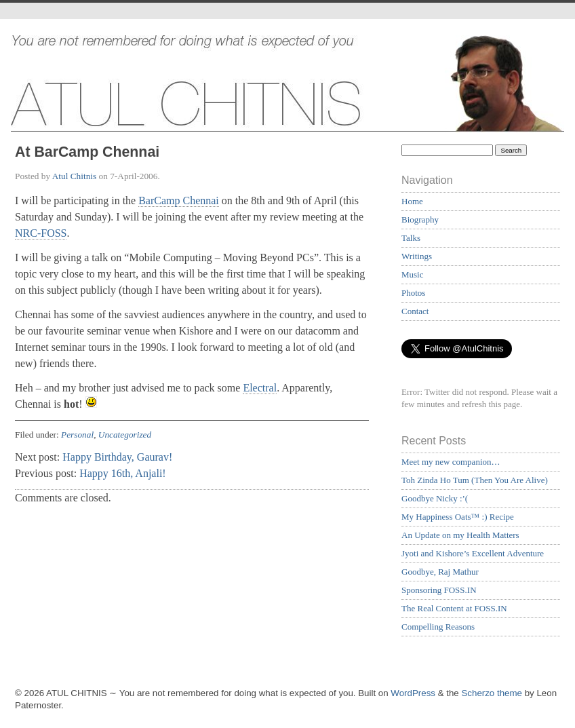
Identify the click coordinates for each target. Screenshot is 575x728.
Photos (413, 293)
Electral (260, 388)
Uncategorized (125, 435)
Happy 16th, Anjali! (123, 473)
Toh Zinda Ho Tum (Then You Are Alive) (475, 480)
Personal (77, 435)
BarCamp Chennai (179, 200)
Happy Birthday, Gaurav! (117, 457)
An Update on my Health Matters (460, 535)
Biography (420, 219)
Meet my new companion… (451, 462)
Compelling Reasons (438, 627)
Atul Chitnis (74, 176)
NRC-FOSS (41, 233)
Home (412, 201)
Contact (415, 311)
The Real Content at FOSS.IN (454, 608)
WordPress (413, 693)
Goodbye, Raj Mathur (440, 572)
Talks (411, 238)
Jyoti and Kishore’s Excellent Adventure (473, 553)
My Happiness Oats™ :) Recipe (458, 517)
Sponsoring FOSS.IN (439, 590)
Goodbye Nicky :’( (435, 498)
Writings (417, 256)
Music (413, 274)
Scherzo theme (492, 693)
